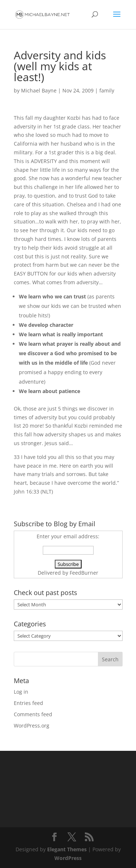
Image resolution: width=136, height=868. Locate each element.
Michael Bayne (39, 90)
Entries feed (28, 703)
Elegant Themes (67, 849)
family (107, 90)
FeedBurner (84, 573)
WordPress (68, 858)
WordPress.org (32, 726)
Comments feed (33, 714)
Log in (21, 692)
